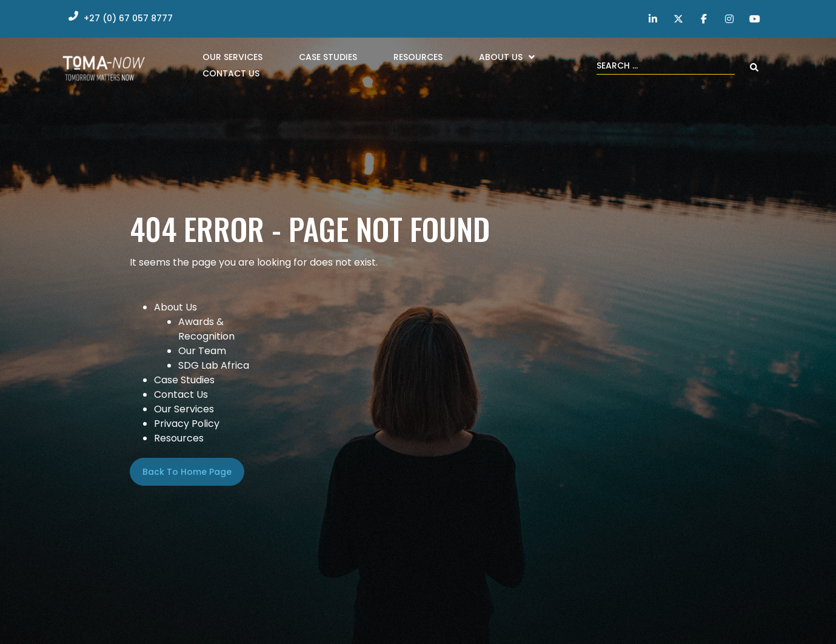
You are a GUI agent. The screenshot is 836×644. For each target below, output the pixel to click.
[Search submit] (754, 67)
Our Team (202, 351)
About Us (176, 307)
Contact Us (181, 394)
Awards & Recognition (206, 329)
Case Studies (184, 380)
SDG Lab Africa (214, 365)
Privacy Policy (187, 424)
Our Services (184, 409)
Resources (179, 438)
